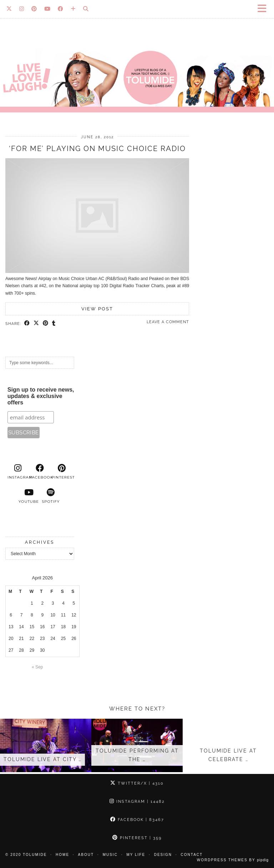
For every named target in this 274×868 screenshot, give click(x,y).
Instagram (137, 802)
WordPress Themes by (233, 860)
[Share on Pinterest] (46, 324)
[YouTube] (47, 9)
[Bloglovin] (73, 9)
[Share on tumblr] (54, 324)
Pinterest (137, 838)
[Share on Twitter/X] (36, 324)
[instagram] (18, 472)
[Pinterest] (34, 9)
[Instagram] (22, 9)
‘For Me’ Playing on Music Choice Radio (97, 149)
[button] (264, 9)
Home (62, 855)
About (86, 855)
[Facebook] (61, 9)
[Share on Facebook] (27, 324)
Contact (192, 855)
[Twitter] (9, 9)
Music (110, 855)
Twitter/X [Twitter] (137, 783)
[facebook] (40, 472)
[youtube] (29, 496)
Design (163, 855)
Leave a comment (168, 322)
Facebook (137, 820)
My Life (136, 855)
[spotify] (51, 496)
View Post (97, 309)
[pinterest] (62, 472)
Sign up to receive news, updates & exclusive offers (41, 396)
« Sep (37, 667)
